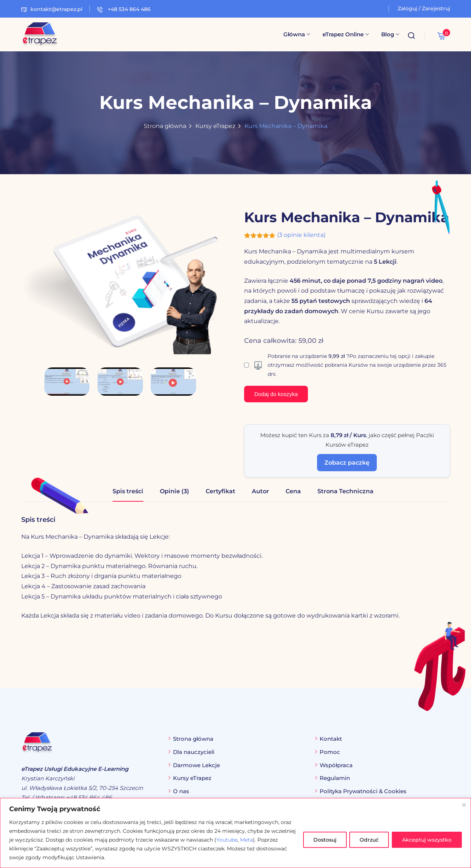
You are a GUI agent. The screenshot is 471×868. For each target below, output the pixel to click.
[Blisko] (464, 805)
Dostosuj (323, 840)
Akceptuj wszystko (426, 840)
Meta (273, 840)
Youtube (253, 840)
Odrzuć (368, 840)
